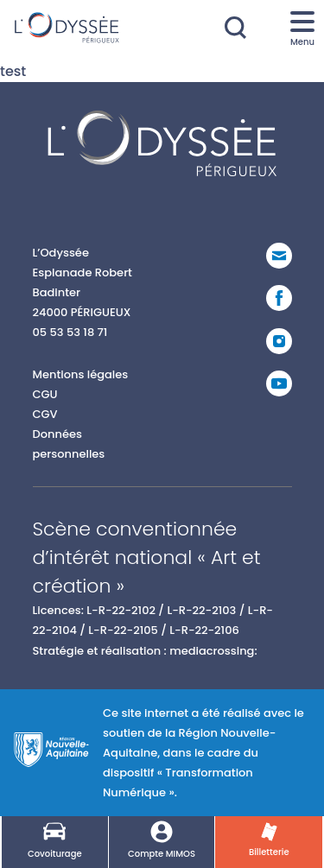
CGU (45, 394)
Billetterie (269, 840)
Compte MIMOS (162, 840)
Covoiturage (55, 840)
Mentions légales (81, 374)
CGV (45, 414)
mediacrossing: (213, 651)
